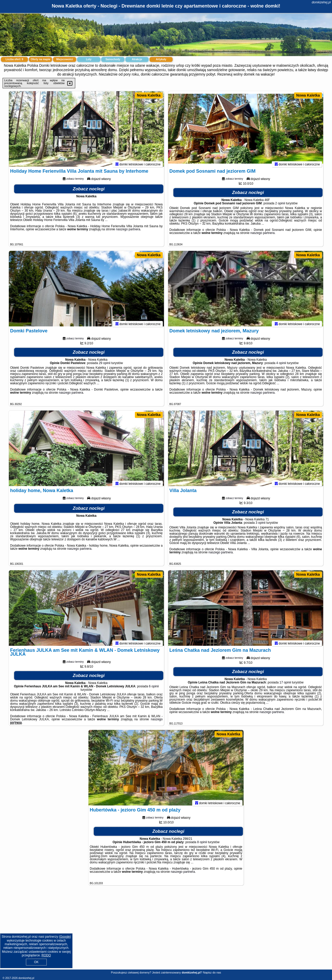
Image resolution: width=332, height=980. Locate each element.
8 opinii (202, 844)
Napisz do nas (212, 972)
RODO (46, 955)
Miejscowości (65, 59)
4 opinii (281, 365)
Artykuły (161, 59)
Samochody (113, 59)
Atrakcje (137, 59)
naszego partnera (128, 232)
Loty (89, 59)
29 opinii (105, 365)
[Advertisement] (166, 931)
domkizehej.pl (321, 2)
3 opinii (260, 525)
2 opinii (280, 206)
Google (65, 937)
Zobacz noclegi (89, 191)
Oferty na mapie (40, 59)
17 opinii (285, 685)
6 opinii (154, 689)
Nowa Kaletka (149, 95)
